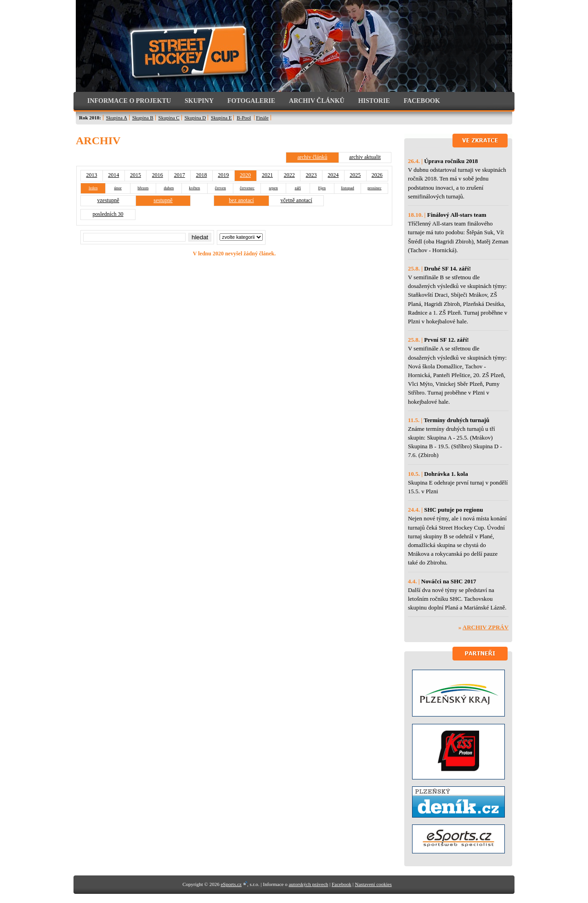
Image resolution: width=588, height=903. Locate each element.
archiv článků (312, 157)
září (298, 188)
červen (220, 188)
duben (169, 188)
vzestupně (108, 200)
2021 (267, 175)
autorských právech (308, 884)
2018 (201, 175)
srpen (273, 188)
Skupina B (143, 118)
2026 (377, 175)
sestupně (163, 200)
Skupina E (221, 118)
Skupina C (169, 118)
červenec (247, 188)
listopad (348, 188)
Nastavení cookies (373, 884)
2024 (333, 175)
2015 (136, 175)
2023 (311, 175)
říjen (322, 188)
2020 (245, 175)
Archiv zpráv (486, 627)
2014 (113, 175)
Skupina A (117, 118)
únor (118, 188)
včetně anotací (297, 200)
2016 (158, 175)
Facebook (342, 884)
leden (93, 188)
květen (194, 188)
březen (143, 188)
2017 (180, 175)
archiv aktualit (365, 157)
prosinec (375, 188)
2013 (91, 175)
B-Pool (244, 118)
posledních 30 (108, 214)
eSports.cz (231, 884)
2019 (223, 175)
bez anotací (241, 200)
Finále (262, 118)
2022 (289, 175)
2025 (355, 175)
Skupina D (195, 118)
